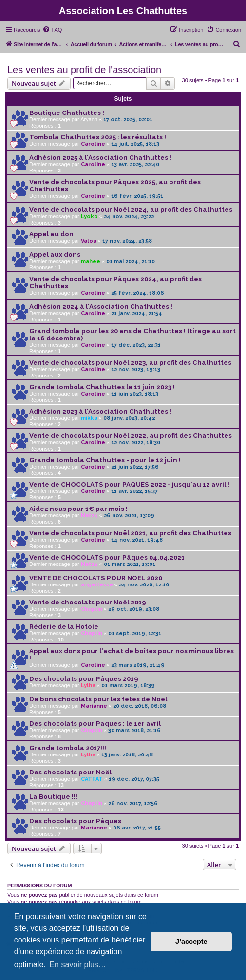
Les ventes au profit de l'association (84, 70)
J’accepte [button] (191, 942)
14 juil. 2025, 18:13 (135, 144)
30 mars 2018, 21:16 (134, 730)
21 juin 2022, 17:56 (135, 467)
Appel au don (51, 234)
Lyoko (89, 217)
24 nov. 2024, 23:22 (129, 217)
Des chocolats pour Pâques (75, 821)
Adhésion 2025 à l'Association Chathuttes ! (100, 158)
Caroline (93, 144)
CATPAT (92, 779)
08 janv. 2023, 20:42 (129, 418)
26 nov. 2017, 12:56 (133, 803)
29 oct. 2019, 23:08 (134, 609)
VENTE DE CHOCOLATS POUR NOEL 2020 (96, 578)
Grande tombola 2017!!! (68, 748)
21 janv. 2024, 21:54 (137, 313)
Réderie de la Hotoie (64, 627)
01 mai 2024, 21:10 (131, 261)
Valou (89, 241)
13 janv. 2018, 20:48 (127, 755)
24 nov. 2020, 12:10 (144, 585)
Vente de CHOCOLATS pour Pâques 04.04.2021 (107, 557)
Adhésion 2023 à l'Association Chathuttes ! (100, 411)
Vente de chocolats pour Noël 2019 (88, 602)
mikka (89, 418)
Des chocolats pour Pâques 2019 (84, 679)
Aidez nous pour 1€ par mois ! (78, 509)
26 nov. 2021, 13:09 (129, 516)
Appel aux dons (55, 254)
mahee (91, 261)
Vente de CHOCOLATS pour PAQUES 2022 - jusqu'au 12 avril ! (129, 484)
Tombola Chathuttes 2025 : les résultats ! (98, 137)
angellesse (97, 585)
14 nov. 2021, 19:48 (137, 540)
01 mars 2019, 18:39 (128, 686)
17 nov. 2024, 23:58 (127, 241)
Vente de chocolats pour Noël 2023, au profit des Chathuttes (130, 363)
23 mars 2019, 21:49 (138, 665)
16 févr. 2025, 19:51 (137, 196)
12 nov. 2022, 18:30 (136, 443)
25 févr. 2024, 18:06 (138, 293)
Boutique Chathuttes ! (67, 113)
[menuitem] (52, 30)
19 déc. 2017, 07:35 (134, 779)
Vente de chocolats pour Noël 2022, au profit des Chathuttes (131, 436)
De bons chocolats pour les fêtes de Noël (98, 699)
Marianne (94, 706)
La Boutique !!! (53, 797)
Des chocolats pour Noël (70, 772)
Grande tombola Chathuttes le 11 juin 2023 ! (102, 387)
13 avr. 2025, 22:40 (135, 164)
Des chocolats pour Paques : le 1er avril (95, 724)
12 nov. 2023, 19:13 (136, 369)
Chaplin (92, 609)
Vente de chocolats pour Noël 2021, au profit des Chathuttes (130, 533)
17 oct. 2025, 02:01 (128, 120)
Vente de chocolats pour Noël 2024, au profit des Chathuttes (131, 210)
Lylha (88, 686)
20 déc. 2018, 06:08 (140, 706)
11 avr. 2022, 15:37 (134, 491)
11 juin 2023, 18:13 (135, 394)
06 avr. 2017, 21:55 (137, 828)
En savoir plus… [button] (78, 965)
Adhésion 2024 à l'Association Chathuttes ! (101, 307)
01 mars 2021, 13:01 (130, 564)
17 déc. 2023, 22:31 (136, 345)
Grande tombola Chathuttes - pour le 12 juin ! (105, 460)
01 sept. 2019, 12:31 (135, 633)
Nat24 (89, 516)
